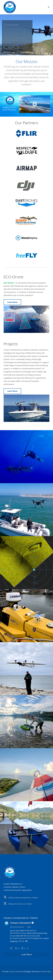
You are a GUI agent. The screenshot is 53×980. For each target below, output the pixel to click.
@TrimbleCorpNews (18, 938)
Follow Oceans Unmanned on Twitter (23, 898)
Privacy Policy (46, 971)
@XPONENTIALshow (18, 933)
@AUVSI (33, 931)
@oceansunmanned (17, 927)
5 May (29, 927)
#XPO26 (21, 941)
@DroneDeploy (30, 936)
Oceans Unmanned (20, 923)
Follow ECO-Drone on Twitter (20, 904)
